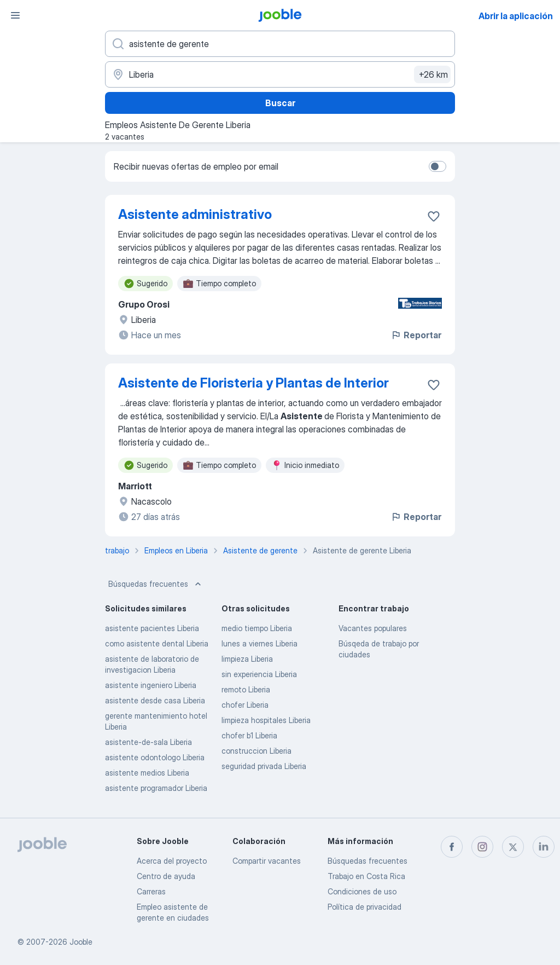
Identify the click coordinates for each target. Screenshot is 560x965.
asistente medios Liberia (147, 773)
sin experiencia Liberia (259, 674)
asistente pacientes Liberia (152, 628)
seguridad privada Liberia (264, 766)
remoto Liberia (246, 689)
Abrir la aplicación (516, 16)
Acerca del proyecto (172, 861)
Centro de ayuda (166, 876)
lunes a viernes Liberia (259, 643)
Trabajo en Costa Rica (366, 876)
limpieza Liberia (247, 659)
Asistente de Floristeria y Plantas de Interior (253, 383)
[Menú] (15, 15)
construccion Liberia (256, 751)
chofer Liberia (245, 705)
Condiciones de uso (362, 891)
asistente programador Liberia (156, 788)
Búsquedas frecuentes (156, 584)
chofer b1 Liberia (249, 735)
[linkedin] (544, 847)
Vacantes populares (373, 628)
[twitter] (513, 847)
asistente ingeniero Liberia (151, 685)
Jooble (81, 942)
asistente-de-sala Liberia (148, 742)
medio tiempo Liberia (257, 628)
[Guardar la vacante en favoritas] (434, 216)
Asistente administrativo (195, 214)
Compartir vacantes (267, 861)
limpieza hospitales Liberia (266, 720)
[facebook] (452, 847)
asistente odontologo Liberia (155, 757)
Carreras (151, 891)
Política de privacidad (364, 907)
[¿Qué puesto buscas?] (280, 44)
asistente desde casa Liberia (155, 700)
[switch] (437, 166)
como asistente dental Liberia (157, 643)
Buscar (280, 103)
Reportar (416, 335)
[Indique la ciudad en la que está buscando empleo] (280, 74)
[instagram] (482, 847)
